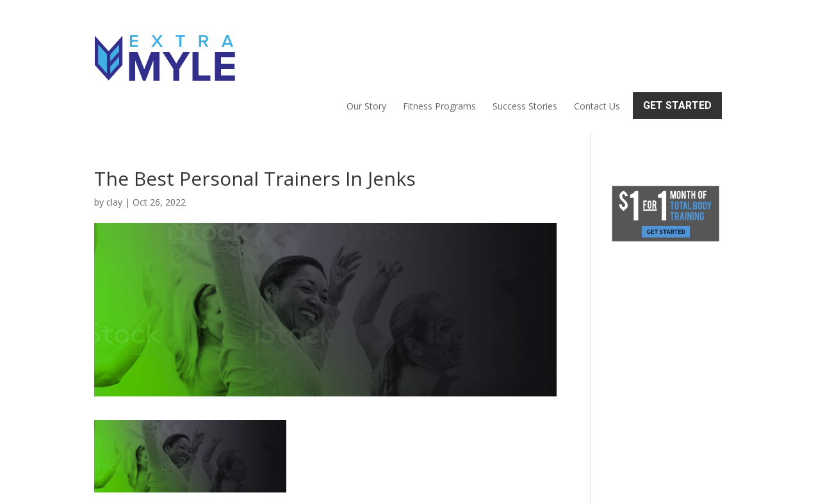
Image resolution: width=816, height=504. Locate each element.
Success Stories (525, 49)
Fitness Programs (439, 49)
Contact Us (597, 49)
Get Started (677, 48)
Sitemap (316, 486)
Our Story (366, 49)
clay (114, 147)
